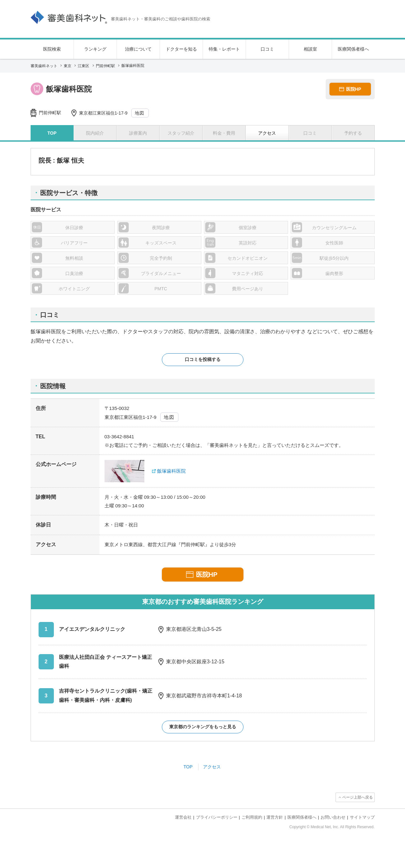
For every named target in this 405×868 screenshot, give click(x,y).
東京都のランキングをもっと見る (203, 727)
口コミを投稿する (203, 359)
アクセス (212, 767)
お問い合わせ (333, 817)
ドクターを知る (181, 49)
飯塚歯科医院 (171, 471)
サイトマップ (362, 817)
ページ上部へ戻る (358, 797)
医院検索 (52, 49)
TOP (188, 767)
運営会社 (183, 817)
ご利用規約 (252, 817)
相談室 (310, 49)
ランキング (95, 49)
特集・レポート (224, 49)
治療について (138, 49)
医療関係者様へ (353, 49)
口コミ (267, 49)
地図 (140, 113)
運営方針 (275, 817)
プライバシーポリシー (217, 817)
